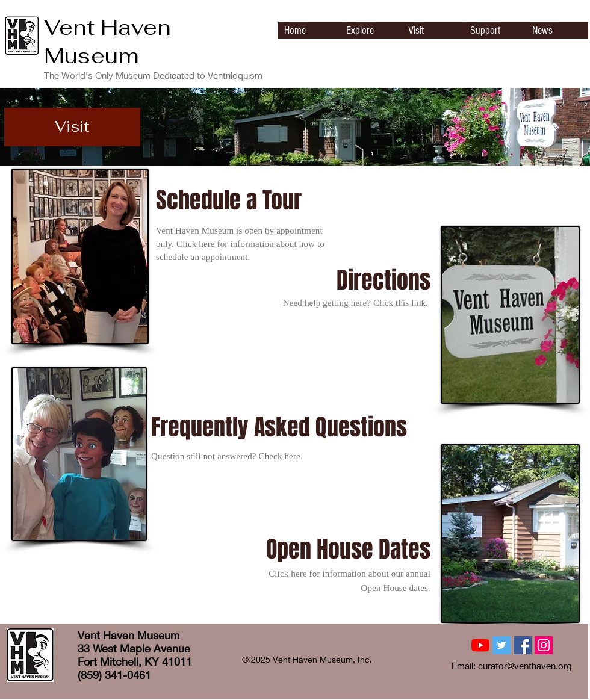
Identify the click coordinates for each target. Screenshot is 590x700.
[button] (72, 127)
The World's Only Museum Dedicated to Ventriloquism (153, 75)
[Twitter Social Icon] (501, 645)
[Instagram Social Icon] (544, 645)
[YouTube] (480, 645)
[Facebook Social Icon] (523, 645)
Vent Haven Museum (107, 42)
